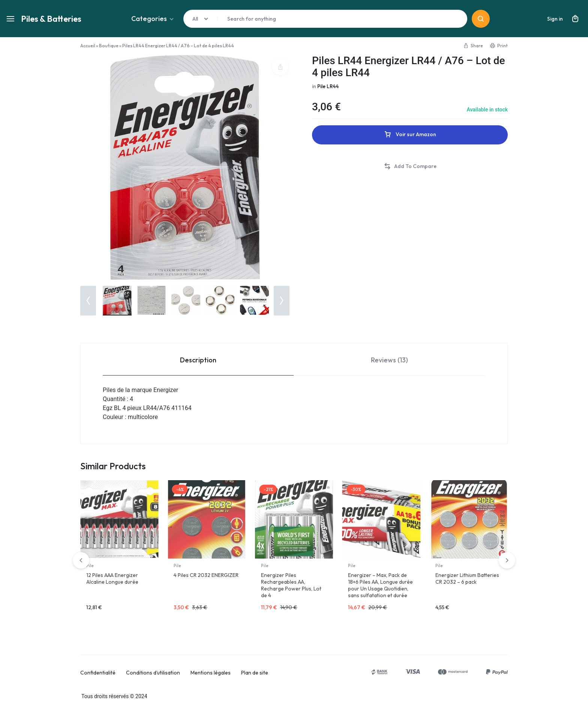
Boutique (109, 46)
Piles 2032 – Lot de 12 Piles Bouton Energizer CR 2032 (205, 578)
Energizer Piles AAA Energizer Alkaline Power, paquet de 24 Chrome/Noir (118, 582)
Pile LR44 (328, 86)
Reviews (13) (389, 360)
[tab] (198, 360)
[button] (88, 301)
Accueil (88, 46)
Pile (90, 566)
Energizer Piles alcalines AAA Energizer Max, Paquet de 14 (380, 582)
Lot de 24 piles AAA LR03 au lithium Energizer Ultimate (468, 578)
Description (198, 360)
